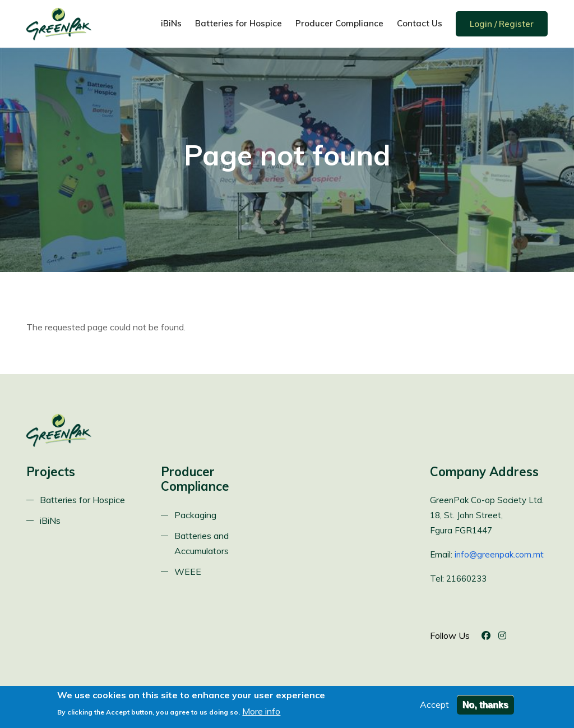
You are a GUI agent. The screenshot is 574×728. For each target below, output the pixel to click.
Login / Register (502, 24)
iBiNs (171, 23)
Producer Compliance (339, 23)
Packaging (195, 515)
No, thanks (485, 707)
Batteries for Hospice (239, 23)
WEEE (188, 572)
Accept (434, 707)
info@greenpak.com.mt (499, 554)
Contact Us (420, 23)
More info (261, 714)
